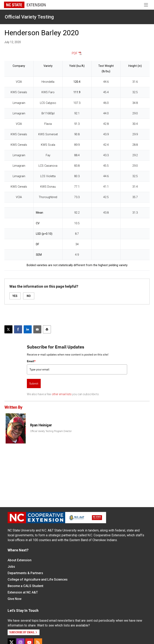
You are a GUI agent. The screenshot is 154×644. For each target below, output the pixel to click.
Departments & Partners (25, 573)
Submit (34, 384)
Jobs (11, 567)
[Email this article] (37, 329)
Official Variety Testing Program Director (51, 431)
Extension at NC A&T (23, 592)
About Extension (20, 560)
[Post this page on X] (8, 329)
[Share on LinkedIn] (28, 329)
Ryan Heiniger (41, 425)
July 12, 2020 (13, 42)
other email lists (62, 394)
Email (31, 361)
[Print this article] (47, 329)
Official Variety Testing (29, 17)
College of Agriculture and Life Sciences (38, 579)
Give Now (15, 599)
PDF (75, 53)
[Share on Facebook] (18, 329)
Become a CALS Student (25, 586)
